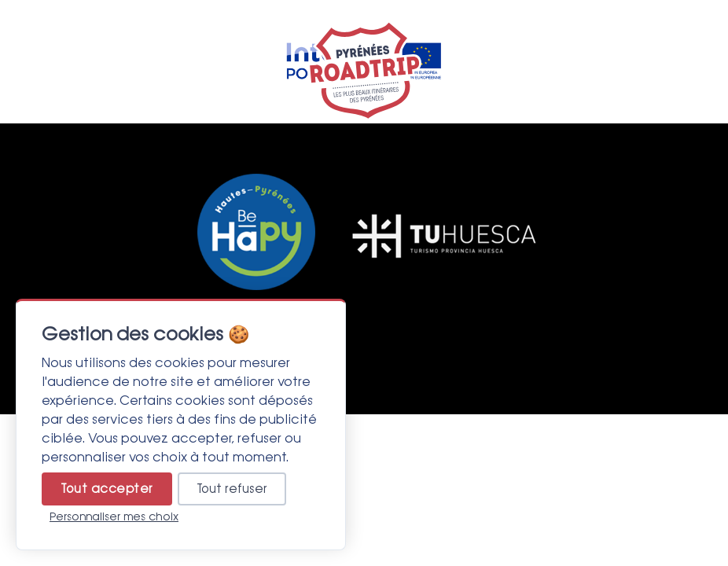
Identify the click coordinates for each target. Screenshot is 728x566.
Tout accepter (107, 489)
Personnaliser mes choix (114, 516)
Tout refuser (232, 489)
